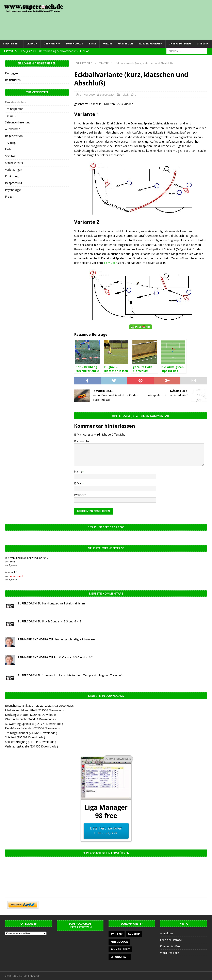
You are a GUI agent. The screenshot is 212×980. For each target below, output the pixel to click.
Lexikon (32, 44)
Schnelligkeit (120, 949)
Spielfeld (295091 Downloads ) (25, 737)
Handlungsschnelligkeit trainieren (63, 603)
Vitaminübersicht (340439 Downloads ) (30, 719)
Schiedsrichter (14, 163)
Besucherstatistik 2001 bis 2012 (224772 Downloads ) (40, 706)
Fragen (10, 196)
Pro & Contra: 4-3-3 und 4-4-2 (62, 621)
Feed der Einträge (171, 940)
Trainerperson (14, 109)
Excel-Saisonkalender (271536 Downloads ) (33, 728)
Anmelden (166, 933)
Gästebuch (125, 44)
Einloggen (11, 73)
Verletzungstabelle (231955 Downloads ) (31, 746)
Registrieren (13, 80)
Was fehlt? (11, 572)
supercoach (107, 95)
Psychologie (13, 190)
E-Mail (78, 483)
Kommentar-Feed (171, 946)
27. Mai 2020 (87, 95)
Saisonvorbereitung (18, 122)
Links (93, 44)
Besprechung (14, 183)
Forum (107, 44)
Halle (8, 149)
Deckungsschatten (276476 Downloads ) (32, 715)
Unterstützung (180, 44)
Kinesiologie (119, 942)
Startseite (10, 44)
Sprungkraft (120, 957)
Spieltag (10, 156)
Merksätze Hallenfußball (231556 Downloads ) (35, 710)
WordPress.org (169, 953)
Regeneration (14, 136)
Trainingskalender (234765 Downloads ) (31, 733)
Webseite (80, 495)
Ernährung (12, 176)
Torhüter (110, 263)
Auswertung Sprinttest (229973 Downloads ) (34, 724)
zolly (13, 562)
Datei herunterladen (106, 831)
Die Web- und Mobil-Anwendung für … (27, 558)
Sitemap (203, 44)
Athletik (117, 934)
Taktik (125, 95)
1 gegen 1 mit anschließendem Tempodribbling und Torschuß (82, 675)
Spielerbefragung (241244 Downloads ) (31, 742)
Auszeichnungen (151, 44)
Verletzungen (14, 170)
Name (78, 471)
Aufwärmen (13, 129)
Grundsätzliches (15, 102)
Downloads (75, 44)
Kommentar (82, 441)
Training (10, 143)
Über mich (51, 44)
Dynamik (134, 934)
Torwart (10, 116)
